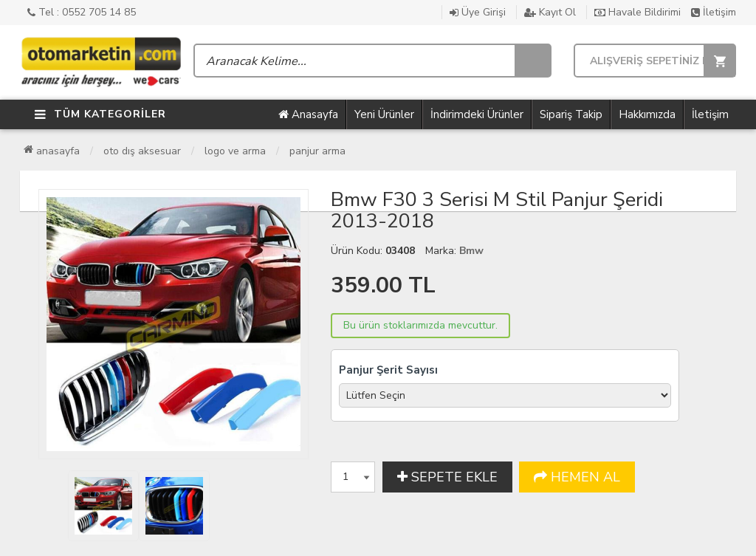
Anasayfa (308, 114)
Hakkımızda (647, 114)
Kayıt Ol (550, 12)
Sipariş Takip (571, 114)
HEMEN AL (577, 477)
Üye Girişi (478, 12)
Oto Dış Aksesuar (142, 151)
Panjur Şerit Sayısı (388, 370)
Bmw (471, 251)
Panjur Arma (317, 151)
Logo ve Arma (235, 151)
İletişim (714, 12)
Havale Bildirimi (638, 12)
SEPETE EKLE (447, 477)
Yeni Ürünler (384, 114)
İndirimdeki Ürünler (477, 114)
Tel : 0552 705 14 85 (82, 12)
